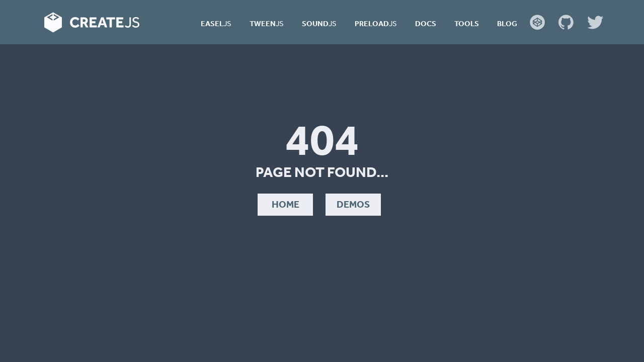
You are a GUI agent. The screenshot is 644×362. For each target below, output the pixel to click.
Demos (353, 204)
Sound (319, 23)
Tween (267, 23)
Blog (507, 23)
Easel (216, 23)
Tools (467, 23)
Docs (426, 23)
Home (286, 204)
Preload (376, 23)
